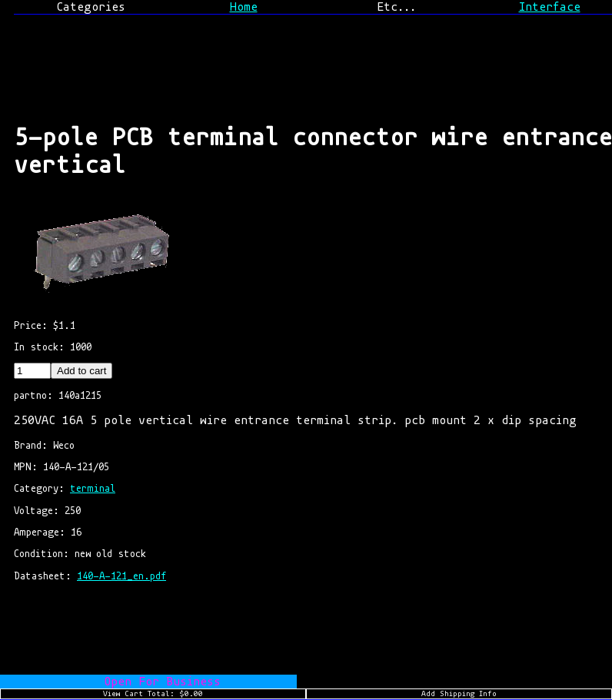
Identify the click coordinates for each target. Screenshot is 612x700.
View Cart (153, 694)
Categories (91, 7)
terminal (93, 488)
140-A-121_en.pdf (121, 576)
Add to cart (81, 371)
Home (244, 7)
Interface (550, 7)
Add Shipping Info (459, 694)
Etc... (396, 7)
